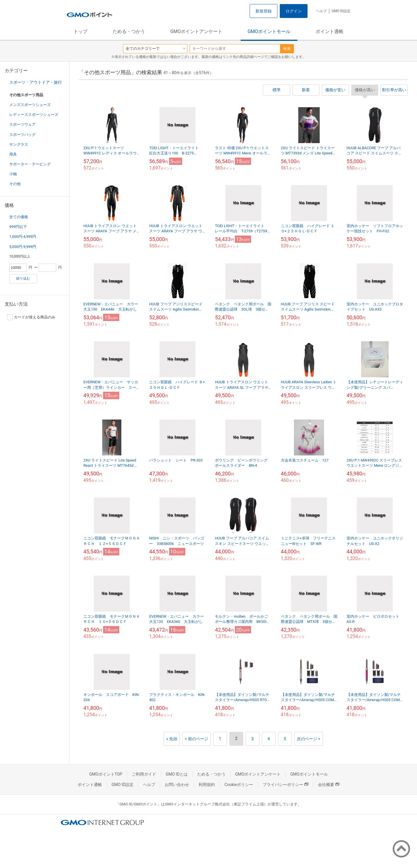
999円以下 (18, 227)
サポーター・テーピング (30, 164)
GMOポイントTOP (106, 774)
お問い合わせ (177, 785)
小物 (13, 174)
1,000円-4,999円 (23, 237)
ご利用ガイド (144, 774)
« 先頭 (172, 739)
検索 (287, 49)
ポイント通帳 (330, 31)
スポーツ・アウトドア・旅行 (36, 82)
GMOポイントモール (269, 31)
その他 (15, 184)
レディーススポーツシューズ (34, 115)
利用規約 (207, 785)
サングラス (19, 144)
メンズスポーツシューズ (30, 105)
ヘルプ (321, 11)
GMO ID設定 (341, 11)
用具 (13, 154)
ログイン (294, 11)
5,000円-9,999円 (23, 247)
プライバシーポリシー (286, 785)
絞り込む (23, 278)
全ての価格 (19, 217)
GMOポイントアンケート (196, 31)
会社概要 (329, 785)
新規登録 (264, 11)
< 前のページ (196, 739)
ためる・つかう (129, 31)
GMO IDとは (177, 774)
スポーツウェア (22, 124)
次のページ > (309, 739)
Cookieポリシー (239, 785)
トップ (81, 31)
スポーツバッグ (22, 135)
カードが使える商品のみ (31, 317)
